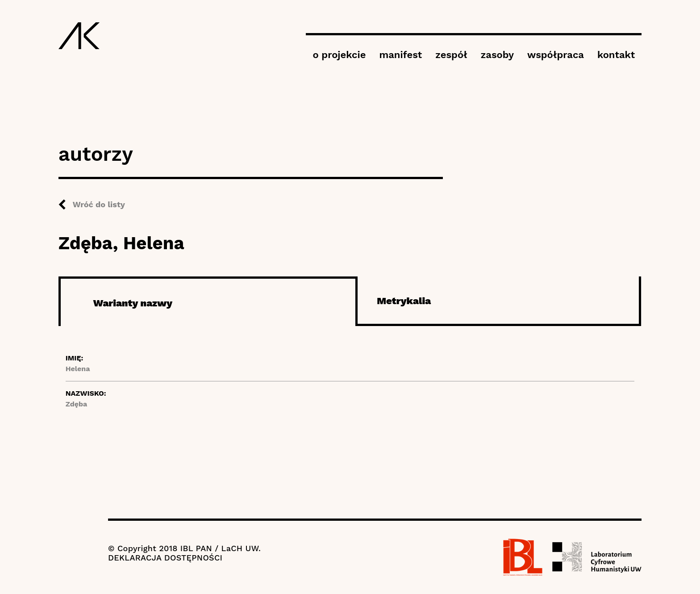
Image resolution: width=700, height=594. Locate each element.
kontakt (616, 55)
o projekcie (339, 55)
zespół (451, 55)
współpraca (556, 55)
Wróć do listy (99, 204)
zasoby (497, 55)
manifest (400, 55)
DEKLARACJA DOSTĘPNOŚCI (165, 558)
